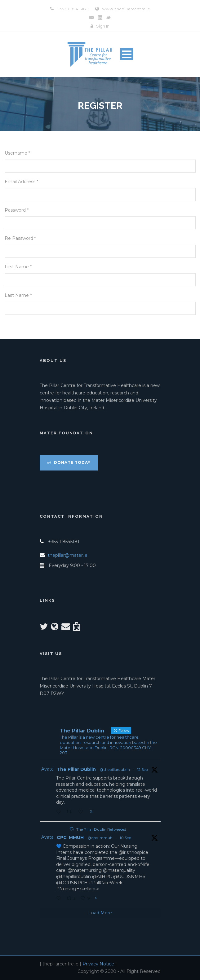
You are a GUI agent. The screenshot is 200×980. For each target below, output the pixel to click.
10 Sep (125, 838)
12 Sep (142, 769)
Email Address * (21, 182)
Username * (17, 153)
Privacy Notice (98, 964)
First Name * (18, 267)
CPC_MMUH (70, 837)
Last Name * (18, 295)
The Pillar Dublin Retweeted (101, 829)
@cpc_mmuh (100, 838)
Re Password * (20, 238)
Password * (17, 210)
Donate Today (69, 462)
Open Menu (127, 54)
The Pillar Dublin (76, 769)
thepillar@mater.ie (68, 555)
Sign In (103, 26)
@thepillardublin (115, 769)
